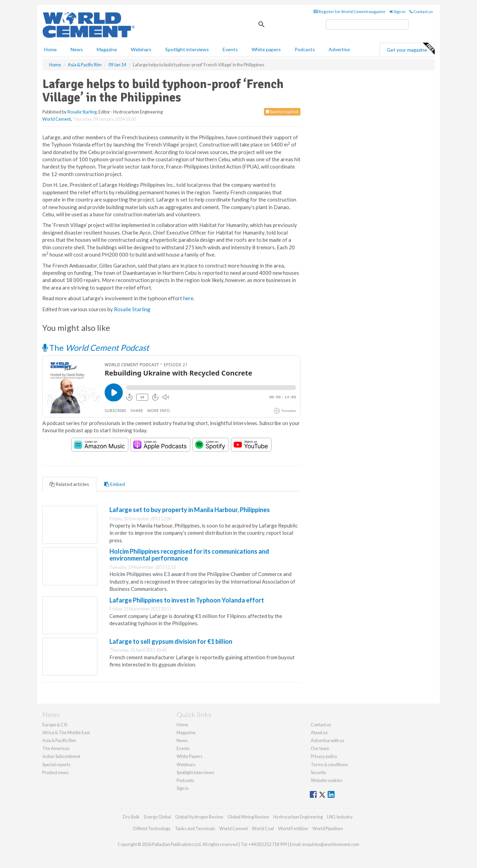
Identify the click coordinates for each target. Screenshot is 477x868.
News (182, 740)
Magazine (107, 49)
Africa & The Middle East (66, 733)
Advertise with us (327, 740)
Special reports (56, 764)
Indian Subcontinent (61, 756)
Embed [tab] (115, 484)
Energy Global (157, 817)
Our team (320, 748)
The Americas (56, 748)
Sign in (397, 12)
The (96, 348)
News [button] (77, 49)
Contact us (421, 12)
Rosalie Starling (82, 112)
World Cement (57, 119)
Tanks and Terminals (195, 828)
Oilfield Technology (152, 828)
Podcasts (305, 49)
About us (319, 733)
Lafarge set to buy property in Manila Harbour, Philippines (190, 510)
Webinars (141, 49)
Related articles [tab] (69, 484)
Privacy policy (324, 756)
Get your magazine (411, 49)
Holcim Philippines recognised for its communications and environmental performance (189, 555)
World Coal (263, 828)
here (188, 298)
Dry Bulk (131, 817)
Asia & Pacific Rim (59, 740)
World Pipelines (328, 828)
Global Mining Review (248, 817)
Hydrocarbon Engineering (298, 817)
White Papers (189, 756)
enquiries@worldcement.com (331, 844)
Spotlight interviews (187, 49)
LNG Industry (340, 817)
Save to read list (282, 112)
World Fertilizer (293, 828)
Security (319, 772)
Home (50, 49)
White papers (266, 49)
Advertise (339, 49)
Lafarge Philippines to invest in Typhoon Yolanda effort (187, 600)
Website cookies (327, 780)
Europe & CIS (55, 725)
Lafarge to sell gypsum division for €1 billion (171, 641)
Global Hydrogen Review (199, 817)
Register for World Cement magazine (349, 12)
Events (230, 49)
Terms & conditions (329, 764)
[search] (367, 24)
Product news (55, 772)
